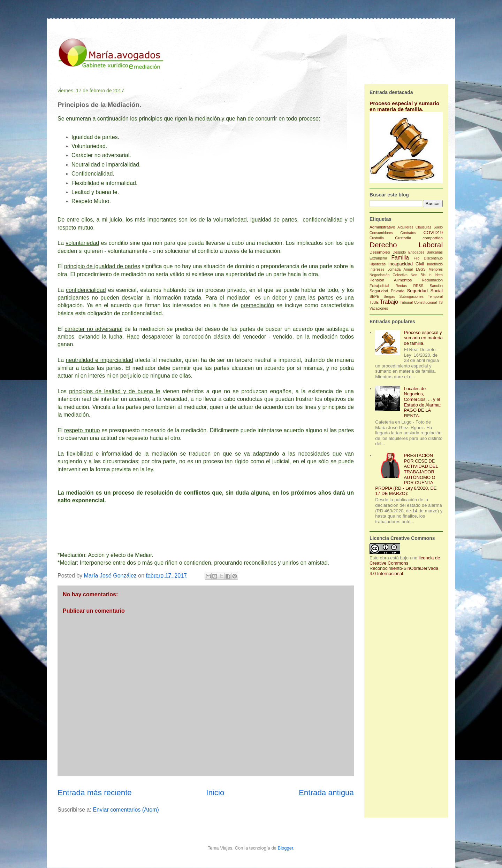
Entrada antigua (326, 793)
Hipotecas (378, 264)
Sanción (436, 286)
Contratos (408, 233)
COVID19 (433, 232)
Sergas (389, 297)
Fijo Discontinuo (428, 258)
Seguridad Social (425, 291)
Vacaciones (379, 308)
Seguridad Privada (387, 291)
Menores (436, 269)
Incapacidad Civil (406, 264)
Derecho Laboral (406, 245)
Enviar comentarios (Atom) (126, 810)
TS (440, 303)
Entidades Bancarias (425, 252)
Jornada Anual (400, 269)
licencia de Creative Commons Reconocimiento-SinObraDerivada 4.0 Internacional (405, 566)
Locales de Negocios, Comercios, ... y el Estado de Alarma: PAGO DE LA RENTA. (422, 402)
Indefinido (435, 264)
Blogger (285, 848)
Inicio (215, 793)
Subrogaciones (412, 297)
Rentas (401, 286)
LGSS (421, 269)
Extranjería (378, 258)
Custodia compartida (419, 238)
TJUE (374, 303)
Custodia (377, 238)
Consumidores (381, 233)
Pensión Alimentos (391, 280)
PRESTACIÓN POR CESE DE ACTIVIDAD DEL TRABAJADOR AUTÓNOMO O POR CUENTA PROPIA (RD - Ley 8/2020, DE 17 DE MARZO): (406, 474)
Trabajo (389, 302)
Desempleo (380, 252)
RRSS (418, 286)
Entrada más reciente (95, 793)
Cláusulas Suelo (429, 227)
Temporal (435, 297)
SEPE (374, 297)
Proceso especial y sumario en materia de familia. (404, 106)
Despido (399, 252)
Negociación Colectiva (389, 275)
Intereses (377, 269)
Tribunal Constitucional (418, 303)
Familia (400, 258)
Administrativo (382, 227)
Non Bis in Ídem (427, 275)
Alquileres (405, 227)
